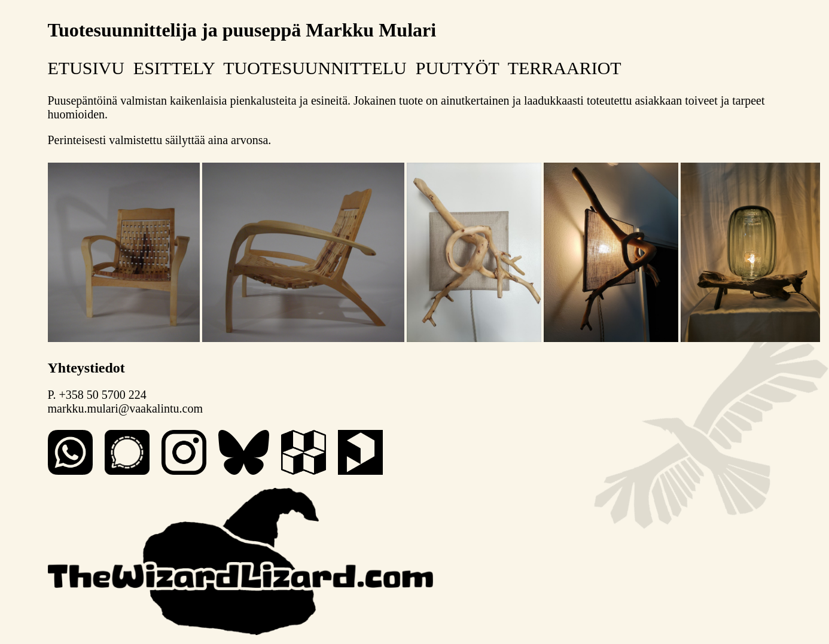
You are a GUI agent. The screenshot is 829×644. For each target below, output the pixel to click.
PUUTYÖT (457, 68)
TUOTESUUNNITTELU (315, 68)
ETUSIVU (86, 68)
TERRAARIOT (564, 68)
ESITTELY (174, 68)
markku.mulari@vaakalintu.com (125, 408)
